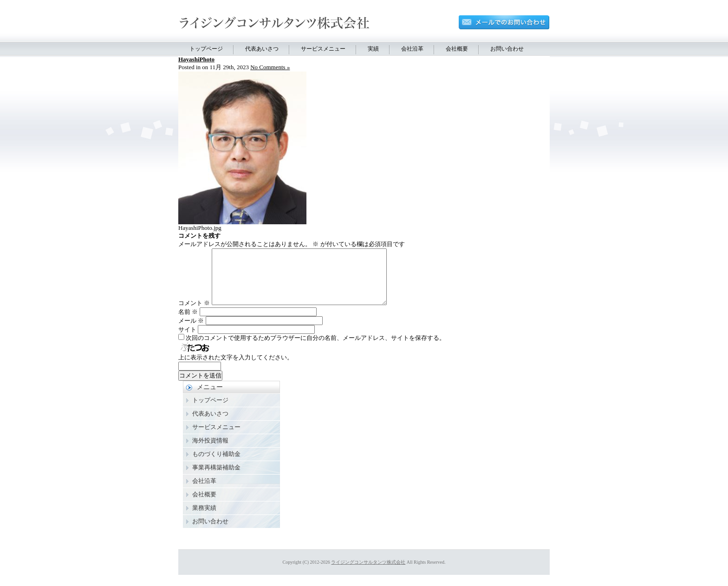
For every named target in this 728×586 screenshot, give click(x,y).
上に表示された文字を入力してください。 (236, 368)
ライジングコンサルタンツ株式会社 (368, 573)
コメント (194, 314)
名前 (188, 323)
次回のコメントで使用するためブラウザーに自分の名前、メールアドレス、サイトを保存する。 (315, 349)
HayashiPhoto (196, 59)
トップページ (206, 49)
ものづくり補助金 (216, 465)
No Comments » (270, 67)
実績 (373, 49)
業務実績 (204, 519)
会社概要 (457, 49)
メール (191, 332)
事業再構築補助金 (216, 479)
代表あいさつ (262, 49)
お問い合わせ (507, 49)
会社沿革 (412, 49)
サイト (187, 341)
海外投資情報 (210, 452)
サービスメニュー (323, 49)
